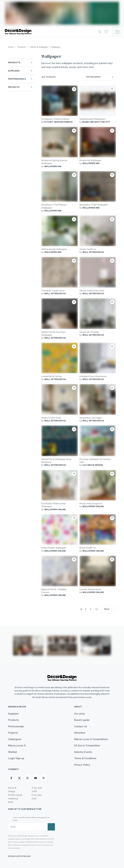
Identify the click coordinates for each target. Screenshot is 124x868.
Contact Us (81, 726)
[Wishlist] (106, 32)
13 (96, 609)
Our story (80, 714)
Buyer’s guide (82, 720)
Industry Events (83, 752)
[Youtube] (36, 778)
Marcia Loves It (17, 746)
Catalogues (15, 739)
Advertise (80, 733)
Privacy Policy (82, 765)
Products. (14, 63)
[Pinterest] (44, 778)
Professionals (17, 79)
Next (107, 609)
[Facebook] (11, 778)
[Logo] (49, 32)
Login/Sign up (16, 758)
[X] (19, 778)
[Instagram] (27, 778)
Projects (14, 87)
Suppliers (14, 71)
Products (13, 720)
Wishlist (13, 752)
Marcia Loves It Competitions (91, 739)
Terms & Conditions (85, 758)
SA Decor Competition (87, 746)
